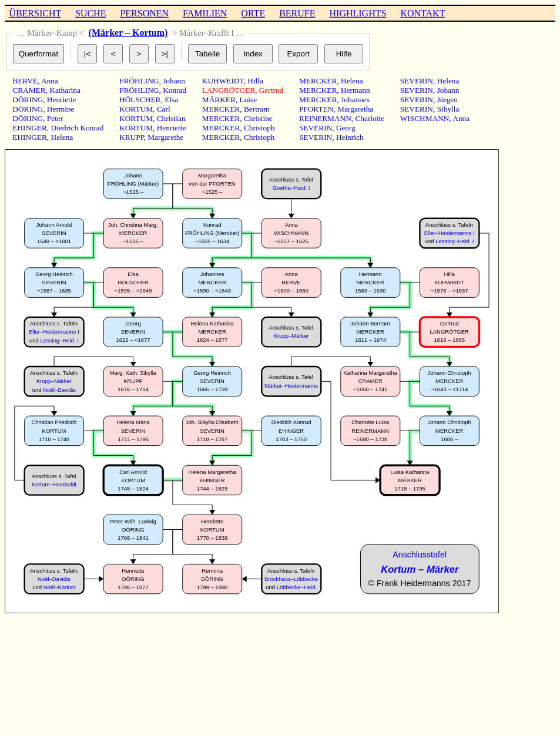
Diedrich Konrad (78, 128)
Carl (164, 109)
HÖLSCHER (140, 100)
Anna (50, 81)
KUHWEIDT (223, 81)
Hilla (255, 81)
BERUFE (297, 13)
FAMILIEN (205, 13)
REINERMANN (325, 118)
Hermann (356, 90)
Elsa (171, 100)
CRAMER (29, 90)
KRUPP (132, 137)
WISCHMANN (425, 118)
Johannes (355, 100)
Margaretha (355, 109)
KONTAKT (422, 13)
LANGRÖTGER (229, 90)
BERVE (25, 81)
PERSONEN (144, 13)
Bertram (257, 109)
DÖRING (28, 100)
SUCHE (90, 13)
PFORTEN (316, 109)
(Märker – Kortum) (128, 33)
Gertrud (271, 90)
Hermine (61, 109)
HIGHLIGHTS (358, 13)
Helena (62, 137)
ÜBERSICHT (35, 13)
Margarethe (165, 137)
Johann (174, 81)
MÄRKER (219, 100)
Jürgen (447, 100)
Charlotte (370, 118)
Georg (346, 128)
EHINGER (30, 128)
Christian (171, 118)
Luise (249, 100)
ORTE (253, 13)
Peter (55, 118)
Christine (258, 118)
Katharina (65, 90)
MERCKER (221, 109)
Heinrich (350, 137)
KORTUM (136, 109)
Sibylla (448, 109)
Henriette (62, 100)
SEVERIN (316, 128)
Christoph (259, 128)
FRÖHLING (139, 81)
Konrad (175, 90)
